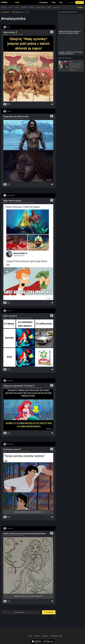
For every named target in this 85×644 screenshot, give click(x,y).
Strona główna (5, 12)
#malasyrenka (16, 34)
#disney (11, 203)
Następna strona (20, 612)
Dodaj (17, 2)
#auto (14, 318)
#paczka (27, 451)
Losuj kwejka (49, 612)
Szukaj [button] (80, 7)
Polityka (32, 7)
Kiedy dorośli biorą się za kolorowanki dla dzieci (24, 534)
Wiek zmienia (10, 316)
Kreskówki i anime (7, 388)
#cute (11, 34)
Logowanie (71, 2)
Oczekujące (44, 2)
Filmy (54, 2)
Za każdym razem (12, 449)
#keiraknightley (38, 388)
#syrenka (11, 118)
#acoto (27, 118)
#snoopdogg (19, 203)
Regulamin (45, 636)
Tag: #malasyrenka (17, 12)
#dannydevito (32, 203)
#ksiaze (19, 451)
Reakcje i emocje (41, 7)
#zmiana (11, 318)
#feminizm (20, 388)
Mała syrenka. (10, 32)
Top (61, 2)
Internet (5, 203)
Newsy (49, 7)
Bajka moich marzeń (12, 201)
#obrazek (5, 536)
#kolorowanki (15, 536)
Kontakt (30, 636)
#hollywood (25, 388)
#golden (21, 34)
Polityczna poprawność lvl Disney (19, 386)
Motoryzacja (57, 7)
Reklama (37, 636)
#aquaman (22, 118)
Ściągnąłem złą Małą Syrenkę (16, 116)
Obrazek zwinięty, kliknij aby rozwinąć (27, 512)
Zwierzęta (4, 7)
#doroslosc (23, 318)
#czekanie (15, 451)
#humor (10, 536)
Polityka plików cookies (57, 636)
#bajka (14, 203)
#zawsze (23, 451)
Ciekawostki (24, 7)
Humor (11, 7)
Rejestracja (80, 2)
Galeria (17, 7)
